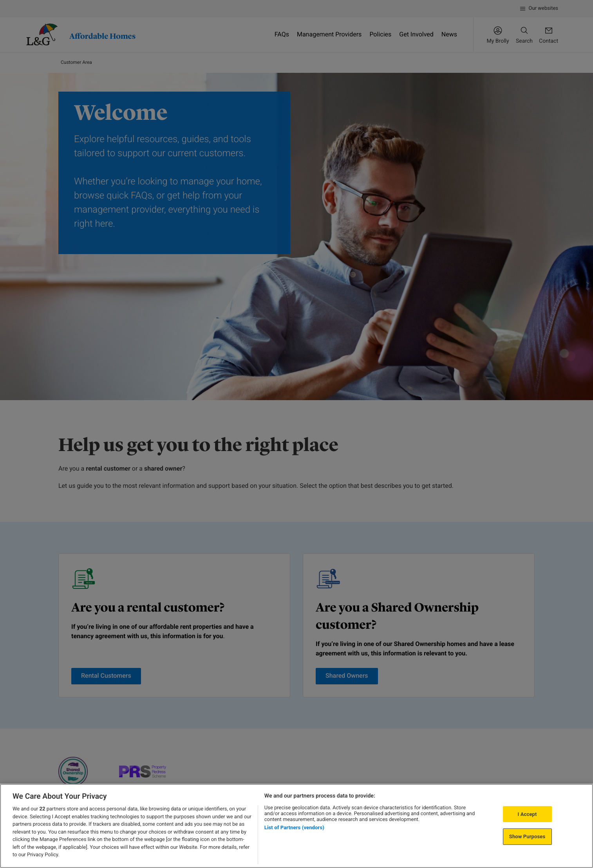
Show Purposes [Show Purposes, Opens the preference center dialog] (527, 836)
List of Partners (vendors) (294, 827)
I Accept (527, 814)
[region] (296, 826)
